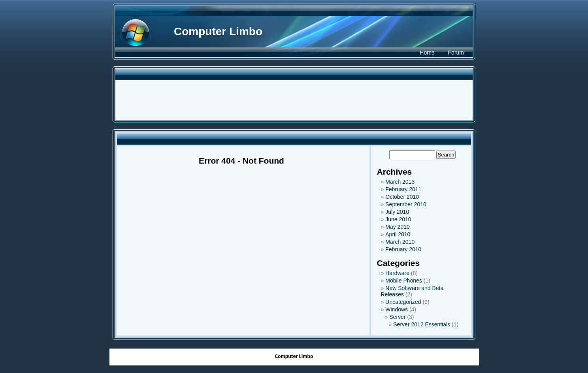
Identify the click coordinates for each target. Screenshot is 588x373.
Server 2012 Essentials (422, 324)
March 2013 (400, 182)
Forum (456, 53)
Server (397, 317)
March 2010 (400, 242)
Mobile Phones (404, 281)
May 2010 (397, 227)
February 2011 (403, 189)
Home (427, 53)
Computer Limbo (218, 31)
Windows (397, 309)
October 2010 (402, 197)
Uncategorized (403, 302)
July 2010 (397, 212)
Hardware (397, 273)
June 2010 (398, 219)
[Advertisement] (294, 100)
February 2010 (403, 249)
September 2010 (406, 204)
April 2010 (398, 234)
